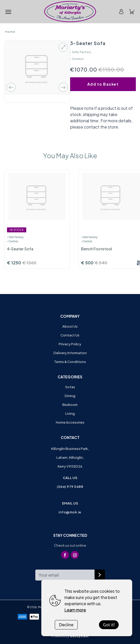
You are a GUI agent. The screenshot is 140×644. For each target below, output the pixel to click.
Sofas (70, 387)
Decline (66, 625)
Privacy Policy (70, 344)
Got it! (109, 625)
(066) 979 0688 (70, 487)
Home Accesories (70, 422)
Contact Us (70, 335)
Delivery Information (70, 353)
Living (70, 413)
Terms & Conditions (70, 362)
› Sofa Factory (81, 52)
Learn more (75, 610)
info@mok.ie (70, 512)
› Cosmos (77, 59)
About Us (70, 326)
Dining (70, 396)
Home (10, 32)
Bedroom (70, 405)
